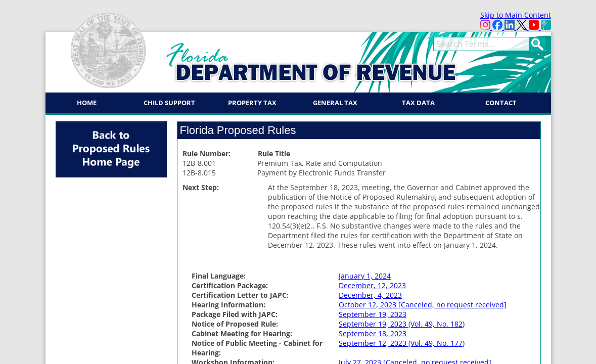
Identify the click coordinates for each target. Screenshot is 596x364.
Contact (501, 103)
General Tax (335, 103)
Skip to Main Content (516, 15)
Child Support (169, 103)
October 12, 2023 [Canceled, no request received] (423, 305)
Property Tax (252, 103)
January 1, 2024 (365, 276)
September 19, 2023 (373, 314)
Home (87, 103)
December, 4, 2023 (370, 295)
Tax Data (418, 103)
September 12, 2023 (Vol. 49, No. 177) (402, 343)
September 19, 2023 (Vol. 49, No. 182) (402, 324)
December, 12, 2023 (372, 285)
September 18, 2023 (373, 333)
